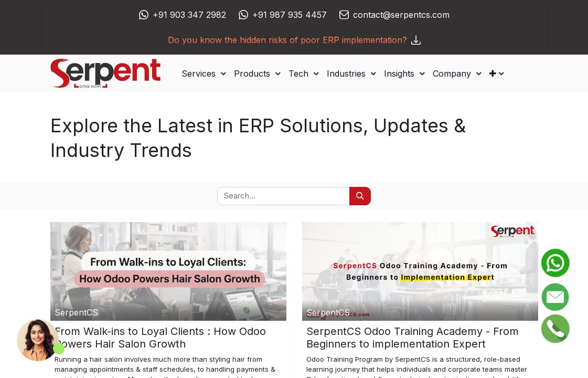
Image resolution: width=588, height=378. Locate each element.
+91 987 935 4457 (290, 15)
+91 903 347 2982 (189, 15)
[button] (496, 73)
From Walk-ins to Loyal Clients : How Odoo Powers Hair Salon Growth (160, 338)
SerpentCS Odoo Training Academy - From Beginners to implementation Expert (413, 338)
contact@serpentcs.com (401, 15)
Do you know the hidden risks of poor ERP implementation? (294, 40)
